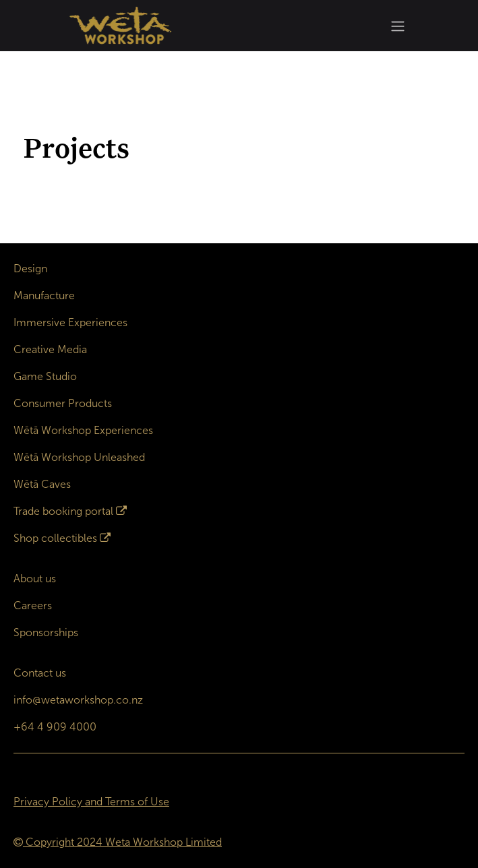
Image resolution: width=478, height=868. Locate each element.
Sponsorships (46, 632)
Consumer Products (63, 403)
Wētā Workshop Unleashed (79, 457)
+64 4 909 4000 (55, 727)
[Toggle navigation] (398, 26)
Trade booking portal (63, 511)
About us (35, 579)
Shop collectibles (55, 538)
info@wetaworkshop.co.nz (78, 700)
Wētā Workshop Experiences (83, 430)
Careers (33, 606)
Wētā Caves (42, 484)
